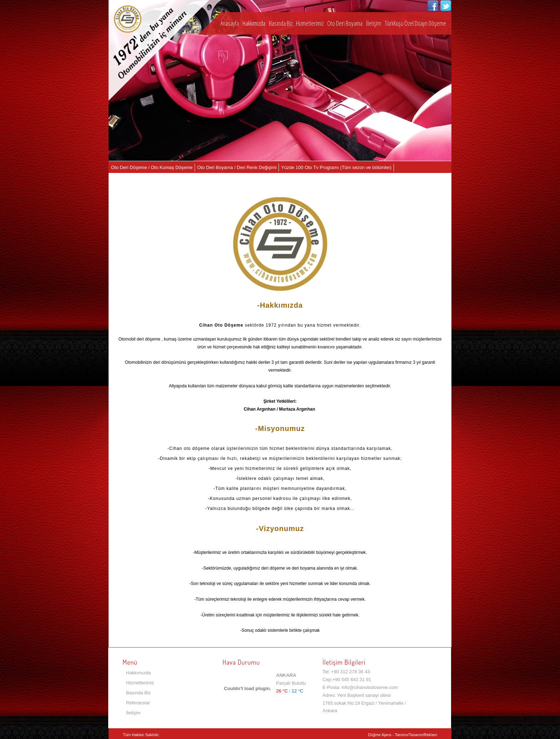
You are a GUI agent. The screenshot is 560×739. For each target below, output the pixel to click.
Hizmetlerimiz (310, 23)
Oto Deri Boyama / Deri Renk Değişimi (237, 167)
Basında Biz (281, 23)
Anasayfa (230, 23)
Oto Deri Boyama (345, 23)
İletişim (374, 23)
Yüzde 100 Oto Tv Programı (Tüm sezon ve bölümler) (336, 167)
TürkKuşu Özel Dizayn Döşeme (415, 23)
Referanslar (138, 703)
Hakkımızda (254, 23)
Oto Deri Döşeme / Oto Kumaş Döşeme (152, 167)
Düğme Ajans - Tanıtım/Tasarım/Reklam (402, 735)
